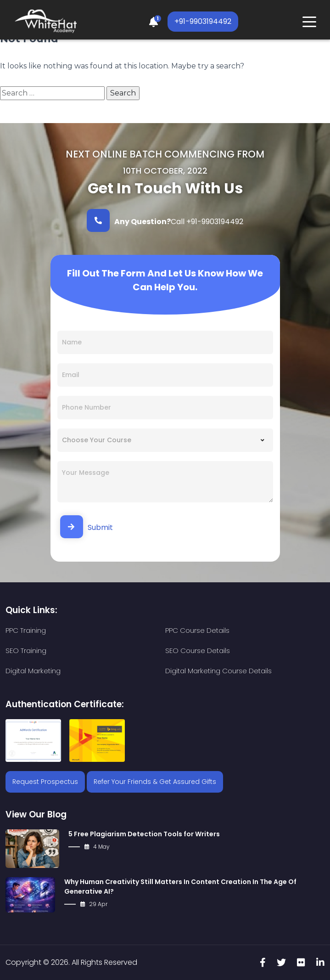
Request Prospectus (45, 782)
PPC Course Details (197, 630)
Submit (87, 527)
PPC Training (26, 630)
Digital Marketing (33, 671)
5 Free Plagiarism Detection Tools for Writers (144, 834)
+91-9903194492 (203, 21)
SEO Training (26, 651)
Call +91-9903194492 (165, 220)
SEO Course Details (198, 651)
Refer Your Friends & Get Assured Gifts (155, 782)
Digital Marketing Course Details (218, 671)
